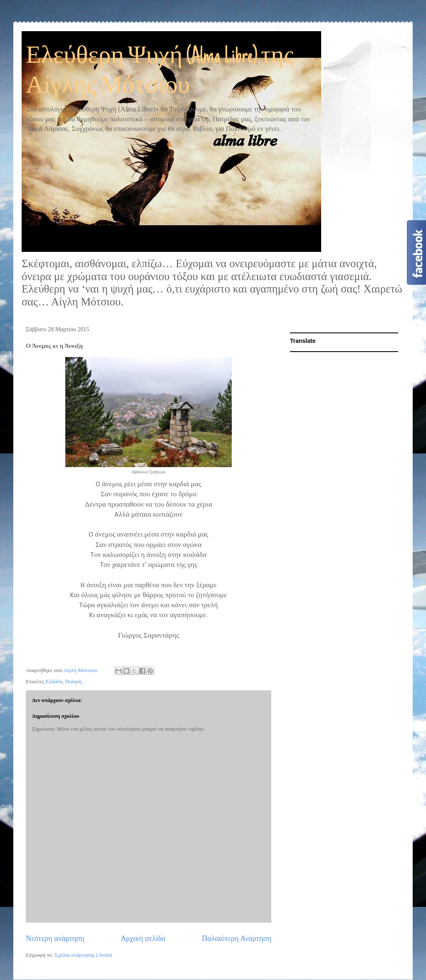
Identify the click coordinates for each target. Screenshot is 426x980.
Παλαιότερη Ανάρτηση (237, 938)
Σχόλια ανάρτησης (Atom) (84, 955)
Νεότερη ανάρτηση (55, 938)
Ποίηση (74, 681)
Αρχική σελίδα (143, 938)
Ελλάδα (54, 681)
